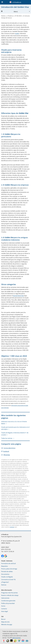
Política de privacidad (8, 603)
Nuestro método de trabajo (10, 595)
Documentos (5, 574)
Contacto (4, 609)
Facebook (5, 451)
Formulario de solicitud (8, 563)
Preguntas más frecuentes (9, 593)
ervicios (12, 527)
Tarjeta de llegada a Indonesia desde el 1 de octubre (15, 434)
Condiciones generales (8, 601)
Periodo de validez (7, 571)
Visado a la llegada (7, 577)
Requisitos (5, 566)
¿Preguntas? (5, 582)
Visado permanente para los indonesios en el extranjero (15, 428)
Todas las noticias (7, 438)
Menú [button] (9, 12)
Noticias (4, 585)
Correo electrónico (8, 448)
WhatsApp (6, 455)
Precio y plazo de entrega (9, 569)
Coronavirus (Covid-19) (8, 580)
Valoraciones (5, 598)
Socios (3, 606)
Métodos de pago (7, 624)
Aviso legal (5, 611)
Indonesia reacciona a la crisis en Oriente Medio (14, 423)
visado (17, 34)
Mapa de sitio (5, 622)
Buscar (3, 619)
